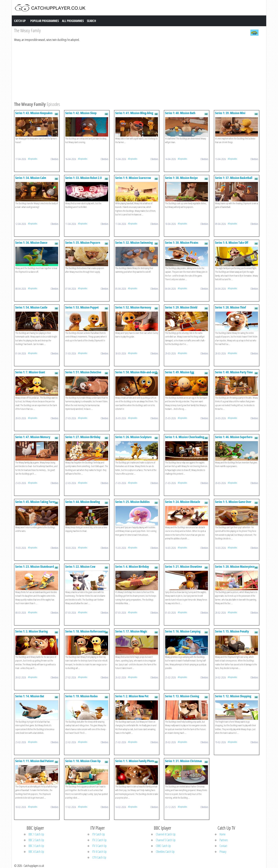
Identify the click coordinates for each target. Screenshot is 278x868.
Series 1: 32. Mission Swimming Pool (134, 244)
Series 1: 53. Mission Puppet (82, 307)
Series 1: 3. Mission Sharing (31, 631)
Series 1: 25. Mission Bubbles (132, 502)
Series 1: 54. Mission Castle (31, 307)
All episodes (33, 159)
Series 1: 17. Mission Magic (131, 631)
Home (222, 834)
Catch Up (20, 21)
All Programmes (73, 21)
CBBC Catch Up (163, 846)
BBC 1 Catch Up (36, 834)
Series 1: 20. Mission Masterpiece (235, 567)
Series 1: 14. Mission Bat (30, 696)
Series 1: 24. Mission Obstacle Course (183, 504)
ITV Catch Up (99, 834)
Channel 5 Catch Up (166, 840)
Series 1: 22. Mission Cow (80, 567)
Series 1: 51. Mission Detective (83, 372)
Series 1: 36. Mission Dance (31, 243)
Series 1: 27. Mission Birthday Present (83, 439)
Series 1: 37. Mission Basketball (234, 178)
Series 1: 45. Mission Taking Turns (35, 502)
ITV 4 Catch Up (99, 852)
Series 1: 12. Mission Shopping (233, 696)
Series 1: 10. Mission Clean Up (83, 761)
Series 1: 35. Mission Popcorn (83, 243)
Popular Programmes (45, 21)
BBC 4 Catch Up (36, 852)
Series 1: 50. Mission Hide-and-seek (136, 372)
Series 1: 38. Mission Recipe (181, 178)
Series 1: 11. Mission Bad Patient (34, 761)
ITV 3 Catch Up (99, 846)
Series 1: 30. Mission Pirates (182, 243)
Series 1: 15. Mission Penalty (232, 631)
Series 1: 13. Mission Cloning (182, 696)
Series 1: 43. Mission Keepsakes (34, 113)
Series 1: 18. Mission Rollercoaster (86, 631)
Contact (223, 846)
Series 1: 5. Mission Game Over (233, 502)
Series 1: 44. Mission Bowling (83, 502)
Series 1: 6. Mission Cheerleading (185, 437)
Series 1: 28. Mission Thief (231, 307)
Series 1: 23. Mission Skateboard (35, 567)
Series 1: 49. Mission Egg (180, 372)
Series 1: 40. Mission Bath (180, 113)
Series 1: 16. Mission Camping (183, 631)
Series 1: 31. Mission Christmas (183, 761)
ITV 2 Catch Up (99, 840)
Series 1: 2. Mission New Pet (132, 696)
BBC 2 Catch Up (36, 840)
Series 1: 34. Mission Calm (31, 178)
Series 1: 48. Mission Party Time (234, 372)
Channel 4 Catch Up (166, 834)
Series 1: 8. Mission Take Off (232, 243)
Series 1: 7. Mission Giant (30, 372)
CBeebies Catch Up (165, 852)
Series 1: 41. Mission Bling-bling (134, 113)
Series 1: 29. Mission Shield (181, 307)
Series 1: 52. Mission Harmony (133, 307)
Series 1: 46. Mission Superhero (234, 437)
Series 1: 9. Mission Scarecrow (133, 178)
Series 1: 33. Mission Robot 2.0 (83, 178)
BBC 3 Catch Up (36, 846)
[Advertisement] (130, 71)
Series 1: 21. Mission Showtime (183, 567)
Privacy (223, 852)
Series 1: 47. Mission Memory (33, 437)
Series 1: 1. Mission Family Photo (135, 761)
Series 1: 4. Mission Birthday (132, 567)
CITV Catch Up (99, 857)
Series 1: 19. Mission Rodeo (81, 696)
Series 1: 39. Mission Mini (230, 113)
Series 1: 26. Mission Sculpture (133, 437)
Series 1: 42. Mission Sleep (81, 113)
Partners (224, 840)
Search (91, 21)
